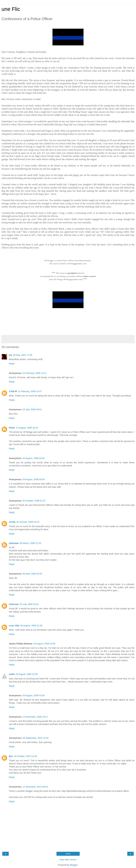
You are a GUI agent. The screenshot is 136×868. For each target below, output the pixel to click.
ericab (12, 522)
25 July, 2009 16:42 (29, 604)
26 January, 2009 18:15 (28, 522)
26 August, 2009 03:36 (34, 695)
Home (68, 854)
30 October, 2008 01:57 (34, 501)
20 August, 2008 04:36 (34, 458)
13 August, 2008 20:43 (27, 428)
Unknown (14, 543)
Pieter (12, 428)
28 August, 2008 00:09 (34, 479)
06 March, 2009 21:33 (30, 543)
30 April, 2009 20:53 (32, 574)
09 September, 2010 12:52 (35, 738)
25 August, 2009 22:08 (44, 644)
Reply (12, 364)
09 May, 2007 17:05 (23, 355)
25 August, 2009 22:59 (27, 674)
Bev (11, 756)
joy (10, 355)
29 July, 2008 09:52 (32, 409)
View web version (68, 860)
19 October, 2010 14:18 (25, 756)
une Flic (11, 9)
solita (12, 674)
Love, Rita (14, 626)
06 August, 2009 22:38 (31, 626)
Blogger (74, 865)
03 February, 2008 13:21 (34, 373)
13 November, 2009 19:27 (35, 717)
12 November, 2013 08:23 (35, 787)
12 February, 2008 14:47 (30, 391)
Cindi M (13, 391)
